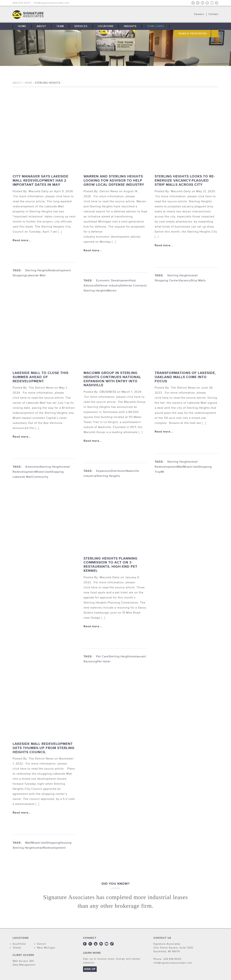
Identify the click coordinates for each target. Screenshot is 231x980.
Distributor (118, 471)
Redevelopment (60, 270)
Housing (66, 843)
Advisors (90, 286)
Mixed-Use (43, 472)
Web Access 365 (23, 961)
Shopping (19, 275)
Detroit (41, 944)
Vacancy (185, 280)
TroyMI (159, 472)
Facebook (193, 3)
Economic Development (113, 280)
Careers (199, 14)
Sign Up (90, 969)
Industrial (90, 476)
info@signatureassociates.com (52, 3)
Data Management (24, 965)
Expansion (103, 471)
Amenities (32, 467)
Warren (112, 291)
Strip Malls (198, 280)
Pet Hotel (104, 661)
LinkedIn (202, 3)
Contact (213, 14)
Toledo (17, 948)
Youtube (212, 3)
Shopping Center (167, 280)
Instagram (207, 3)
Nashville (133, 471)
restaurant (139, 656)
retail (194, 275)
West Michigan (46, 948)
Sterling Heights (37, 270)
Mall (180, 467)
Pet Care (102, 656)
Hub (133, 280)
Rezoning (90, 661)
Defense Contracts (133, 286)
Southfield (19, 944)
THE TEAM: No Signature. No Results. (47, 15)
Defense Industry (108, 286)
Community (40, 477)
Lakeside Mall (36, 275)
